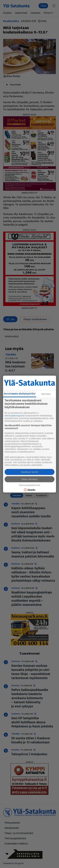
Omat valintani (30, 479)
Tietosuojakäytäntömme (30, 485)
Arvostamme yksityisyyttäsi (20, 393)
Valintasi (46, 394)
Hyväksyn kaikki (30, 472)
